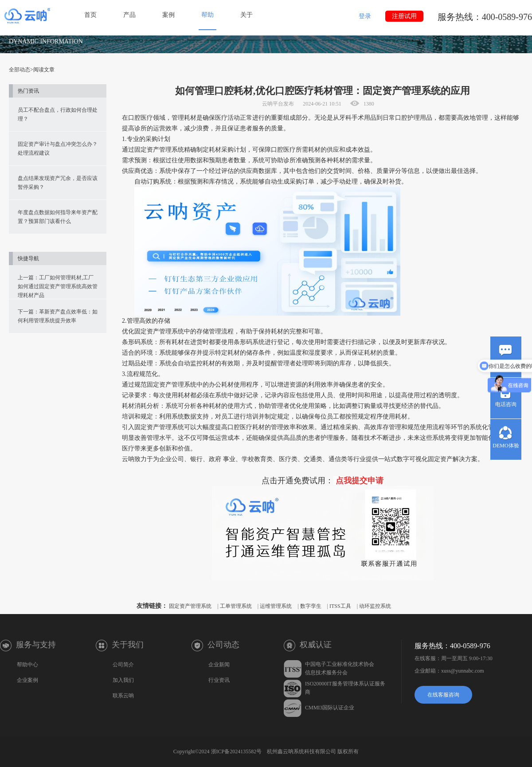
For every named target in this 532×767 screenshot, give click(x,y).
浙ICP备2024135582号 (237, 751)
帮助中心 (27, 665)
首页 (90, 15)
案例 (168, 15)
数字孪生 (311, 606)
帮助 (207, 15)
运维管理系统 (276, 606)
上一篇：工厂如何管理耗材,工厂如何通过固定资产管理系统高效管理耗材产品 (58, 286)
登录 (365, 16)
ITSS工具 (340, 606)
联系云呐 (123, 696)
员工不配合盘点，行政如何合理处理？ (58, 114)
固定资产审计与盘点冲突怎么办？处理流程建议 (58, 149)
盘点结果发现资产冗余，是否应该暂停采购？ (58, 183)
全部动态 (20, 70)
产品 (129, 15)
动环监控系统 (375, 606)
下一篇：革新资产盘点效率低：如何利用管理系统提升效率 (58, 316)
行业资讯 (219, 680)
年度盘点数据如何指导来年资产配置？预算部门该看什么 (58, 217)
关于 (246, 15)
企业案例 (27, 680)
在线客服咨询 (443, 695)
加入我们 (123, 680)
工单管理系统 (236, 606)
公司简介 (123, 665)
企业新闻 (219, 665)
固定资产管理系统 (190, 606)
